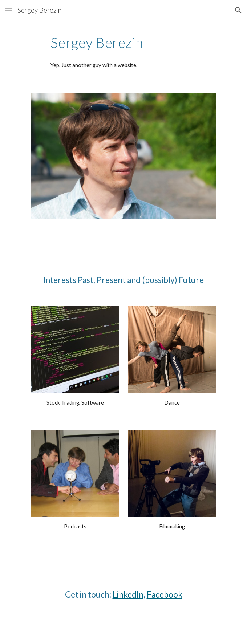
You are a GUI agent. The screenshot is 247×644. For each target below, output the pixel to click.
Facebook (165, 594)
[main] (123, 42)
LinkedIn (128, 594)
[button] (9, 10)
